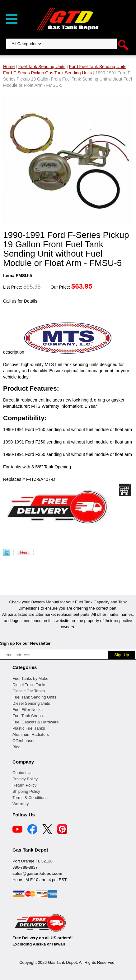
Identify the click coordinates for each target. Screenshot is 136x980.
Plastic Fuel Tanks (29, 728)
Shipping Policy (26, 791)
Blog (16, 747)
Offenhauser (23, 741)
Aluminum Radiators (31, 734)
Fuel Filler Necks (28, 710)
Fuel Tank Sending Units (34, 697)
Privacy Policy (25, 779)
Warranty (21, 804)
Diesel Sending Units (31, 703)
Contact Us (22, 773)
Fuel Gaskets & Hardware (36, 722)
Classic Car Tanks (29, 691)
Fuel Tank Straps (28, 716)
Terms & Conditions (30, 798)
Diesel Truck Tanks (29, 685)
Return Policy (24, 785)
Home (9, 67)
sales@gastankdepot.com (37, 873)
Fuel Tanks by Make (30, 678)
